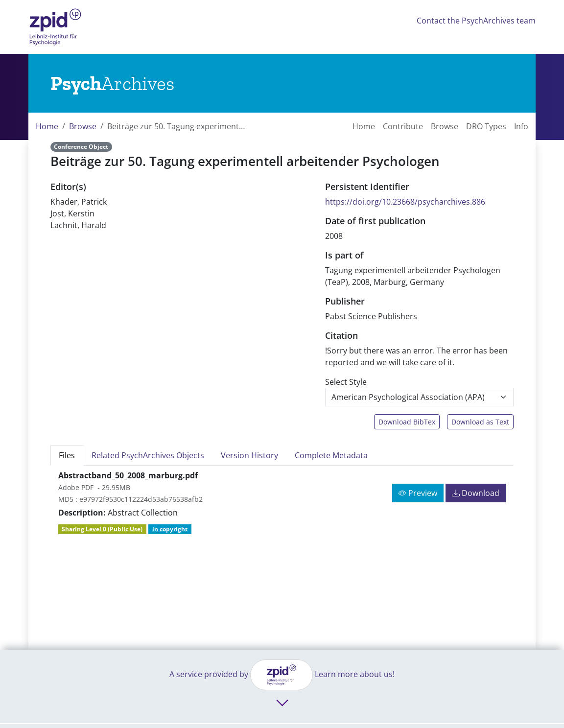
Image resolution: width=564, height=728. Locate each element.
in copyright (170, 529)
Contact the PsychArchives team (476, 21)
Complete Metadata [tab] (331, 455)
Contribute (403, 126)
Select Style (346, 382)
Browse (83, 126)
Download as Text (480, 422)
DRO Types (486, 126)
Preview (418, 493)
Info (521, 126)
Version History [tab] (249, 455)
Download (476, 493)
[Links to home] (112, 83)
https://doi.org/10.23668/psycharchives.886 (405, 202)
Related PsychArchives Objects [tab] (148, 455)
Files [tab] (67, 455)
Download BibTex (407, 422)
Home (47, 126)
